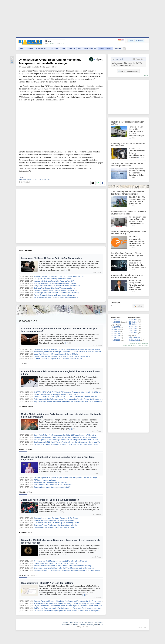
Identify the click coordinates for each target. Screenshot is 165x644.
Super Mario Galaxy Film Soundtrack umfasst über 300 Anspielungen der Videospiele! (65, 435)
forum (146, 75)
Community (53, 48)
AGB (82, 622)
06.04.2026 (116, 322)
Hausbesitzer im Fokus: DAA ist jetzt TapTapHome (47, 583)
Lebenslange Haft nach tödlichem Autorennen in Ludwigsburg (56, 293)
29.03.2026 (133, 320)
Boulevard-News (28, 321)
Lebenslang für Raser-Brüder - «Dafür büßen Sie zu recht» (51, 258)
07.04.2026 (116, 320)
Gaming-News (26, 406)
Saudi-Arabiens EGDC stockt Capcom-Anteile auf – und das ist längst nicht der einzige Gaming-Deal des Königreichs (76, 442)
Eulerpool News (52, 67)
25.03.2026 (133, 329)
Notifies (146, 345)
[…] (66, 270)
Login (131, 40)
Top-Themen (25, 250)
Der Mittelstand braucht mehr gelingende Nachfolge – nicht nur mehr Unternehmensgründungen (69, 611)
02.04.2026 (116, 334)
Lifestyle (72, 48)
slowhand (119, 59)
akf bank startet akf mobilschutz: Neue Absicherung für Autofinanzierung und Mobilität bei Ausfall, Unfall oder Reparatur (77, 604)
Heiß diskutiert (135, 340)
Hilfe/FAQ (90, 625)
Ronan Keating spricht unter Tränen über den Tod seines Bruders (127, 276)
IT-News (23, 364)
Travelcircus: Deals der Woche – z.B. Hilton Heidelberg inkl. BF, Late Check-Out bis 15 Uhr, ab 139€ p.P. (72, 349)
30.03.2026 (116, 340)
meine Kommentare (130, 345)
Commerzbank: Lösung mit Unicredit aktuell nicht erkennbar (56, 563)
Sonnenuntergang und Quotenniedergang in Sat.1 (52, 487)
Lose (63, 48)
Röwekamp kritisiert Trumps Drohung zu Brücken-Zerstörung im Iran (59, 276)
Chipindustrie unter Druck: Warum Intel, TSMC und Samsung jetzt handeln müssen (64, 568)
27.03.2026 (133, 324)
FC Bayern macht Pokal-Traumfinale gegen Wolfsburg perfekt (56, 523)
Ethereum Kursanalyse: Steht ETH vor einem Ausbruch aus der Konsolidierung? (63, 566)
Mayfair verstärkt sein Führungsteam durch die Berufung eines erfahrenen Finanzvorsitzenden (68, 606)
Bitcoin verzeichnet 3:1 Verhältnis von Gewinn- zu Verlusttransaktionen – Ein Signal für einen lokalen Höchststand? (76, 570)
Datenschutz (74, 622)
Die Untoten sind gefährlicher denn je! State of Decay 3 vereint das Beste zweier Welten (66, 444)
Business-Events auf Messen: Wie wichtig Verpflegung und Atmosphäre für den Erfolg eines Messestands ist (73, 601)
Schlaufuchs (41, 48)
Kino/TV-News (26, 449)
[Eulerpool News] (25, 180)
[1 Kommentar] (24, 182)
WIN (80, 48)
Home (65, 625)
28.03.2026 (133, 322)
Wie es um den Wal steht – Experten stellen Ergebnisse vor (55, 290)
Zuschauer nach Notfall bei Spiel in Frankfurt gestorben (50, 500)
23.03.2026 (133, 333)
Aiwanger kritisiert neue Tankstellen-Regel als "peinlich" (54, 281)
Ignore (140, 345)
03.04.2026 (116, 331)
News (22, 48)
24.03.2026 (133, 331)
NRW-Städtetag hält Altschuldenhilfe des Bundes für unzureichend (127, 193)
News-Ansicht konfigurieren (139, 343)
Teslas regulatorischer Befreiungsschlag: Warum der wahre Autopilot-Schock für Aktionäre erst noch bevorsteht (74, 399)
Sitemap (65, 622)
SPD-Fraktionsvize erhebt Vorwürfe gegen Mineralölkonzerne (56, 297)
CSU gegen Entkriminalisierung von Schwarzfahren (52, 279)
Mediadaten (89, 622)
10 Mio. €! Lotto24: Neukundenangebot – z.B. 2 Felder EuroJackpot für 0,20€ (62, 356)
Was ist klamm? (106, 48)
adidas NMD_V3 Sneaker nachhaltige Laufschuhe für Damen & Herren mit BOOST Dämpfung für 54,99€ (72, 352)
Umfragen (90, 48)
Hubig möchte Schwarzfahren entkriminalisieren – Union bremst (57, 286)
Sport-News (25, 492)
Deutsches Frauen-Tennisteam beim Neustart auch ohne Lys (56, 525)
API (97, 625)
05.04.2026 (116, 327)
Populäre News (135, 338)
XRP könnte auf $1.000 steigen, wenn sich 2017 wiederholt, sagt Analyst (60, 561)
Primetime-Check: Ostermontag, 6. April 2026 (50, 482)
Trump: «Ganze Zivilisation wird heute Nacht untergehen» (55, 295)
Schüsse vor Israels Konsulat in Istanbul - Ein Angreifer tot (55, 283)
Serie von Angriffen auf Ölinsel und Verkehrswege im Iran (55, 288)
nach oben (142, 628)
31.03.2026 (116, 338)
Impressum (99, 622)
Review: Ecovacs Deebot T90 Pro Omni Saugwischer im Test (128, 213)
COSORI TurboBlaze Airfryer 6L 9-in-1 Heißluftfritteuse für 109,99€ (58, 359)
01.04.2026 (116, 336)
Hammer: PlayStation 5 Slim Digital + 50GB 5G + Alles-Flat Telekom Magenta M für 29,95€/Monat (69, 397)
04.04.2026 (116, 329)
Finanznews (25, 532)
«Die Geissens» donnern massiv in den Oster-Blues (53, 485)
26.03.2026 (133, 326)
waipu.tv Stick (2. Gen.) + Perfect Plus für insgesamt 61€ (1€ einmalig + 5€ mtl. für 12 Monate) (68, 402)
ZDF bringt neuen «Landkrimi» (45, 480)
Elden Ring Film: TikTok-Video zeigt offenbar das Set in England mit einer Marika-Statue (66, 440)
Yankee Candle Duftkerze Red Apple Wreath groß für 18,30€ (56, 395)
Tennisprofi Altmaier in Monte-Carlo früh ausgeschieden (54, 520)
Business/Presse (28, 575)
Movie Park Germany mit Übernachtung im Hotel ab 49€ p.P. (56, 354)
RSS (101, 625)
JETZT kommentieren (128, 71)
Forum (30, 48)
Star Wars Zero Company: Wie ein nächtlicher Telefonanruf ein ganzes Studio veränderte (66, 437)
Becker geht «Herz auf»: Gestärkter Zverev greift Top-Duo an (56, 518)
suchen (138, 306)
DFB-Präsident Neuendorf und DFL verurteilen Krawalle (54, 527)
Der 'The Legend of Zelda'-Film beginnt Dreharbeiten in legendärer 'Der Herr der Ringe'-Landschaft (70, 478)
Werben (118, 48)
